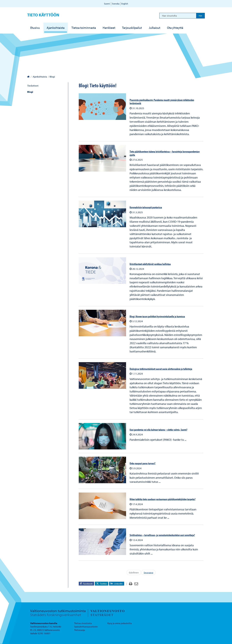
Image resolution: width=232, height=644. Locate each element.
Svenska (116, 4)
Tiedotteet (33, 86)
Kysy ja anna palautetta (120, 623)
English (125, 4)
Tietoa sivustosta (83, 623)
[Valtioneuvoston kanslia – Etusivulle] (28, 77)
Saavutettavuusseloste (86, 627)
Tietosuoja (80, 630)
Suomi (107, 4)
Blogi (30, 92)
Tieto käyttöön (43, 15)
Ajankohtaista (40, 77)
